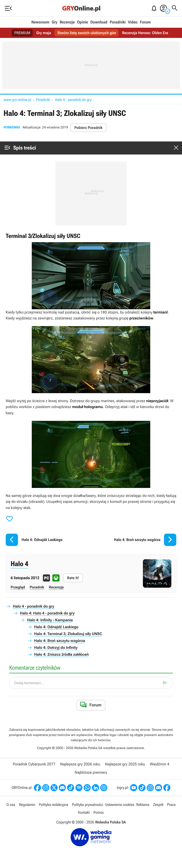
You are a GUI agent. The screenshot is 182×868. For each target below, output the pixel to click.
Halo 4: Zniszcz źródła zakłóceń (61, 654)
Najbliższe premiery (91, 772)
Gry (55, 22)
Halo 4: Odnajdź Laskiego (56, 627)
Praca (171, 805)
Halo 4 (19, 564)
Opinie (82, 22)
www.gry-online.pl (17, 100)
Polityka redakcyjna (53, 805)
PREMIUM (23, 33)
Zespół (158, 805)
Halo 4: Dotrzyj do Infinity (56, 648)
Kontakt (84, 812)
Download (99, 22)
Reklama (143, 805)
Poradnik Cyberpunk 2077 (34, 764)
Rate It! (73, 578)
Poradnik (37, 587)
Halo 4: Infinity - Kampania (50, 620)
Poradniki (118, 22)
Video (133, 22)
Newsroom (40, 22)
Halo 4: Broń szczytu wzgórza (60, 641)
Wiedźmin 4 (159, 764)
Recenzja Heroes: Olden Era (145, 33)
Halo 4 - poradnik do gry (73, 100)
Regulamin (27, 805)
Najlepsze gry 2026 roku (80, 764)
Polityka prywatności (87, 805)
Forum (145, 22)
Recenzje (67, 22)
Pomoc (99, 812)
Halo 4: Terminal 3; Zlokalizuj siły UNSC (68, 634)
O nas (11, 805)
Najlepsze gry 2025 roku (125, 764)
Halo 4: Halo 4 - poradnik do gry (47, 613)
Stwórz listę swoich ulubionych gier (87, 33)
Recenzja (56, 587)
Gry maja (44, 33)
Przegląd (18, 587)
